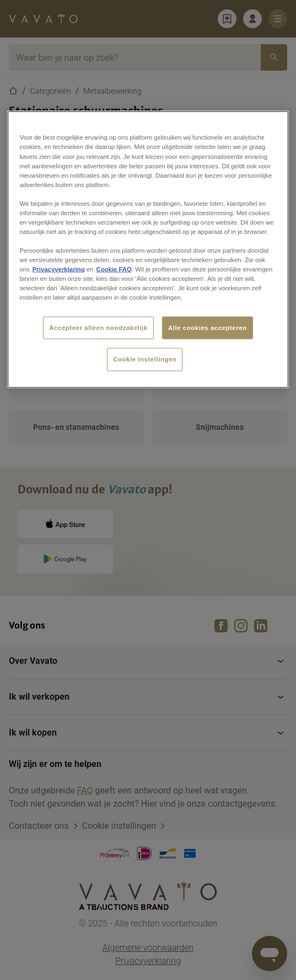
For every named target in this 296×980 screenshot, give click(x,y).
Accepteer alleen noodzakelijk (98, 327)
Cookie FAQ (114, 269)
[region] (148, 250)
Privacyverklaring (59, 269)
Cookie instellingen (145, 359)
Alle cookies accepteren (208, 327)
